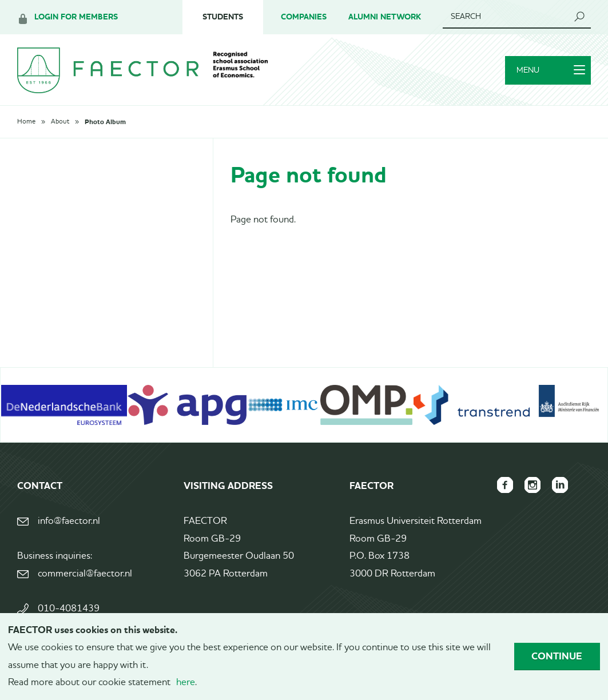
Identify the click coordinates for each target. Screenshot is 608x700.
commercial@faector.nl (85, 574)
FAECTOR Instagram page (533, 485)
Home (26, 122)
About (60, 122)
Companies (304, 17)
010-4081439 (69, 609)
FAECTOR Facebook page (505, 485)
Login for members (76, 17)
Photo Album (105, 122)
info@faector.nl (69, 521)
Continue (557, 656)
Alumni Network (385, 17)
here (186, 683)
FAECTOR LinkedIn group (560, 485)
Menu (551, 70)
